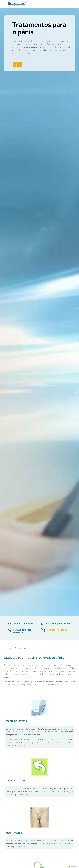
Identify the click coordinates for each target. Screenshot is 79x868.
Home (10, 648)
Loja (16, 64)
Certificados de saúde (56, 630)
